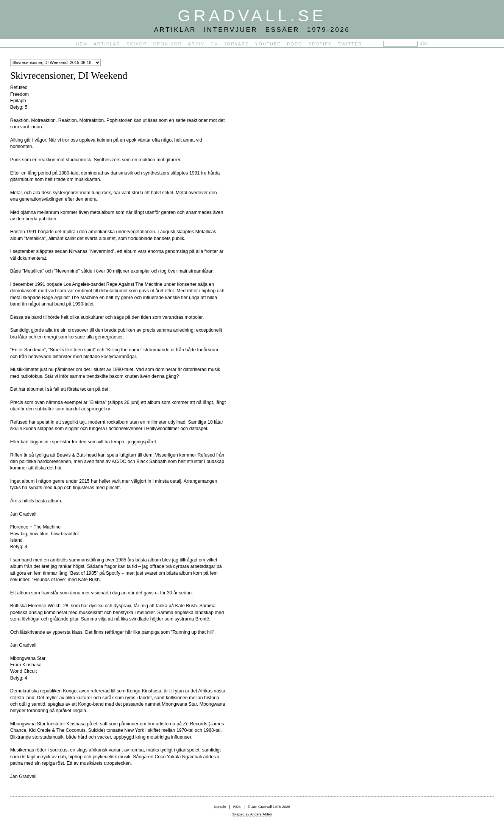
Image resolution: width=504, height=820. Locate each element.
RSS (237, 807)
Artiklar (107, 44)
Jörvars (237, 44)
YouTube (268, 44)
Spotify (320, 44)
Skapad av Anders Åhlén (252, 814)
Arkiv (197, 44)
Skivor (137, 44)
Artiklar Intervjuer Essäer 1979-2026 (252, 30)
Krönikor (168, 44)
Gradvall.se (252, 16)
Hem (82, 44)
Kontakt (220, 807)
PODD (295, 44)
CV (214, 44)
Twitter (350, 44)
